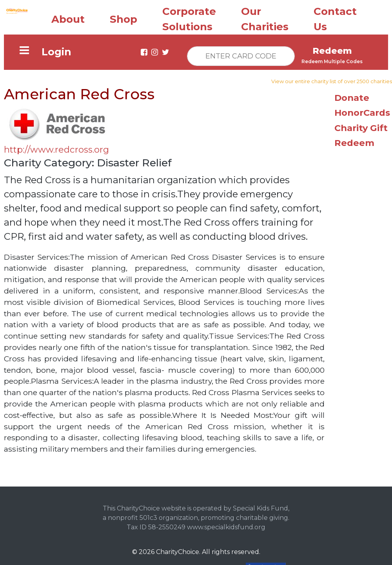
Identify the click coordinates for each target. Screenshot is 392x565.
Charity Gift (361, 126)
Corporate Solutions (189, 17)
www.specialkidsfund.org (226, 525)
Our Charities (265, 17)
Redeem (354, 141)
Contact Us (335, 17)
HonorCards (362, 111)
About (68, 17)
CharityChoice (178, 550)
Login (56, 50)
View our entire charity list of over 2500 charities (332, 79)
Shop (123, 17)
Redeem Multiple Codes (332, 59)
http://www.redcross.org (56, 148)
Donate (352, 96)
